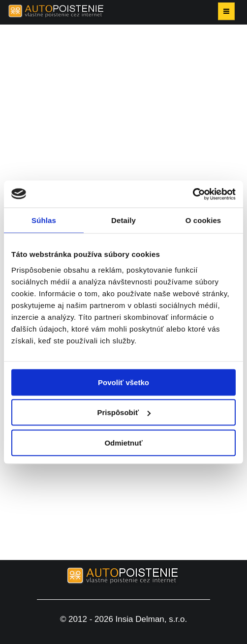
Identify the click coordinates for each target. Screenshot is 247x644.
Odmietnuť (123, 442)
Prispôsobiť (124, 412)
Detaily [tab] (123, 220)
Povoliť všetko (123, 382)
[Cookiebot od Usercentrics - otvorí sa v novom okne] (193, 194)
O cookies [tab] (203, 220)
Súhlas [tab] (44, 220)
